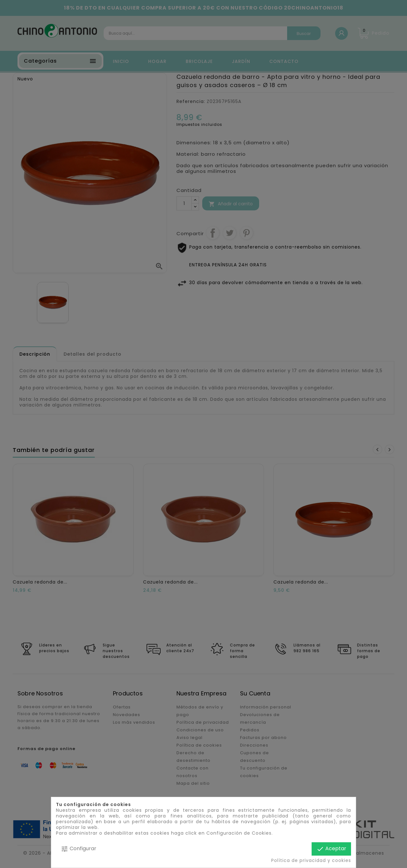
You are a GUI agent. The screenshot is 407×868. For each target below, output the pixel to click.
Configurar (79, 849)
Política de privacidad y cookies (311, 860)
